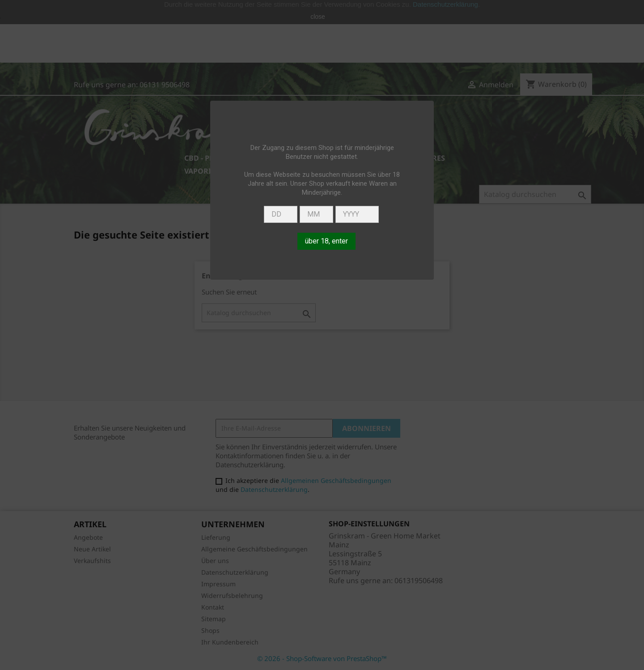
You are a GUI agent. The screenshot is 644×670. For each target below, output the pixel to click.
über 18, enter (326, 241)
